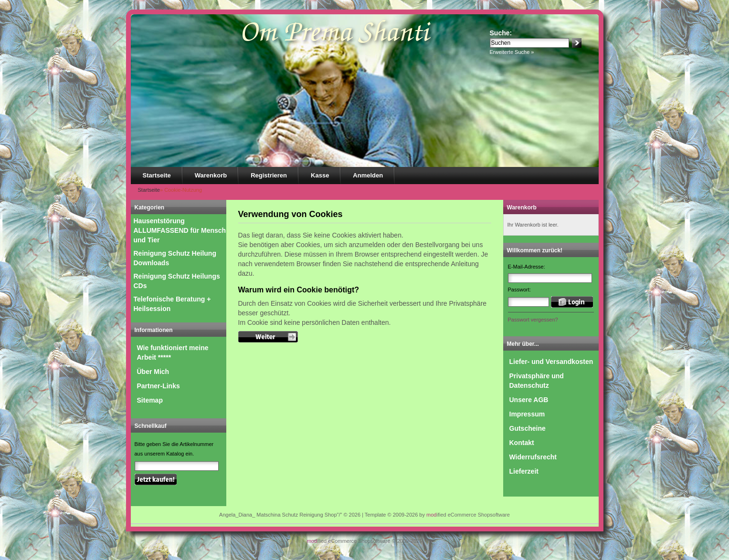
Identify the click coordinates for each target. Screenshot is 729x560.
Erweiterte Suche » (512, 52)
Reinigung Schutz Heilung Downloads (175, 258)
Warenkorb (211, 175)
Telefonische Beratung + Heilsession (172, 304)
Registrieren (269, 175)
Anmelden (368, 175)
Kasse (320, 175)
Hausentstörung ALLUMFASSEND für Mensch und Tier (180, 230)
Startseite (157, 175)
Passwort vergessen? (533, 320)
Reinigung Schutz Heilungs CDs (177, 281)
